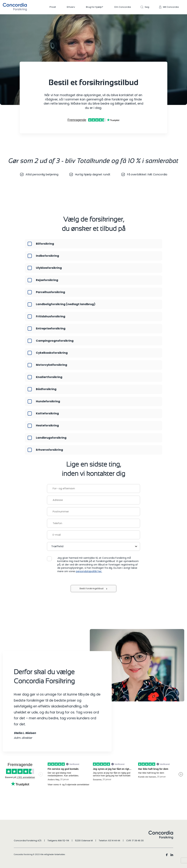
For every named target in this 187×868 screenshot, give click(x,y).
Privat (53, 7)
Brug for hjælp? (95, 7)
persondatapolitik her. (89, 571)
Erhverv (71, 7)
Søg (147, 7)
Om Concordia (123, 7)
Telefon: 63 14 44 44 (109, 841)
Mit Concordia (171, 7)
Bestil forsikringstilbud (92, 589)
